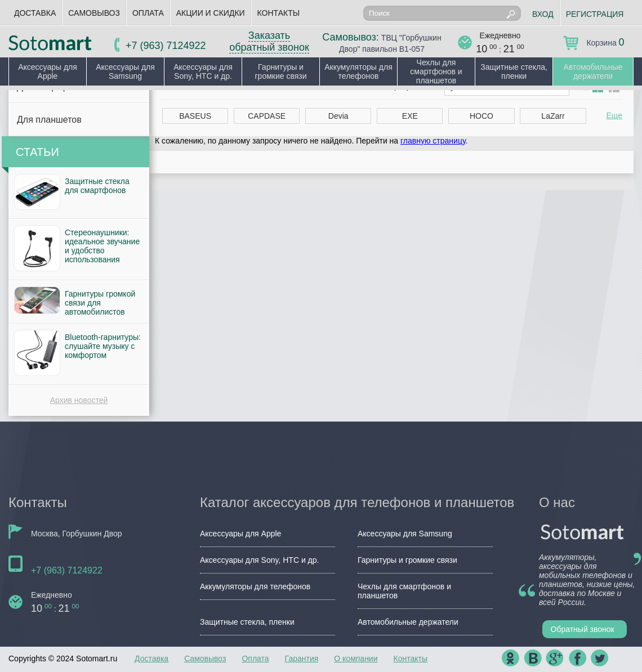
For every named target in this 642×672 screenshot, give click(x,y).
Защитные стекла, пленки (514, 71)
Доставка (35, 13)
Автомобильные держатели (593, 71)
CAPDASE (267, 116)
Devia (338, 116)
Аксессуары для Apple (48, 71)
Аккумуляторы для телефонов (358, 71)
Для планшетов (49, 120)
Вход (543, 14)
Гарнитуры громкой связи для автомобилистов (100, 303)
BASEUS (195, 116)
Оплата (148, 13)
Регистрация (595, 14)
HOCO (481, 116)
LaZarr (553, 116)
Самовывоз (94, 13)
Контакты (279, 13)
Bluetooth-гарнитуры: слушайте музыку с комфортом (103, 346)
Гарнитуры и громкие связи (280, 71)
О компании (356, 658)
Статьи (37, 152)
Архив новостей (79, 400)
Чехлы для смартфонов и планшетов (436, 71)
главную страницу (433, 141)
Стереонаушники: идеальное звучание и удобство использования (102, 246)
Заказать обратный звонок (269, 41)
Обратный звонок (583, 629)
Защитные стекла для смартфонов (97, 186)
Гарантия (302, 658)
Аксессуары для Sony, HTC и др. (203, 71)
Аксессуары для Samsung (125, 71)
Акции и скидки (211, 13)
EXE (410, 116)
